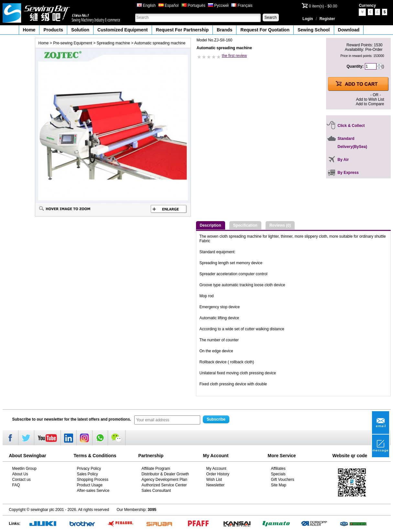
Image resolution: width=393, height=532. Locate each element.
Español (169, 6)
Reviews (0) (280, 225)
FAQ (16, 485)
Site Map (279, 485)
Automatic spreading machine (160, 43)
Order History (218, 474)
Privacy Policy (89, 469)
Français (242, 6)
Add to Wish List (370, 99)
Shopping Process (93, 480)
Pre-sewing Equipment (73, 43)
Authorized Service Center (164, 485)
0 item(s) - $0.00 (323, 6)
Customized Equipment (123, 30)
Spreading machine (113, 43)
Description (211, 225)
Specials (278, 474)
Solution (80, 30)
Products (53, 30)
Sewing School (314, 30)
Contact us (22, 480)
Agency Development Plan (164, 480)
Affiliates (278, 469)
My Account (216, 469)
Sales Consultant (156, 491)
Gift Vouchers (283, 480)
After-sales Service (93, 491)
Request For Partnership (182, 30)
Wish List (214, 480)
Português (193, 6)
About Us (20, 474)
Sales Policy (87, 474)
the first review (234, 56)
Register (327, 19)
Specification (245, 225)
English (146, 6)
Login (308, 19)
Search (270, 17)
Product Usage (90, 485)
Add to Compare (370, 104)
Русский (218, 6)
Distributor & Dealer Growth (165, 474)
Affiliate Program (156, 469)
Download (349, 30)
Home (29, 30)
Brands (224, 30)
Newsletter (216, 485)
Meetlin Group (24, 469)
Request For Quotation (265, 30)
